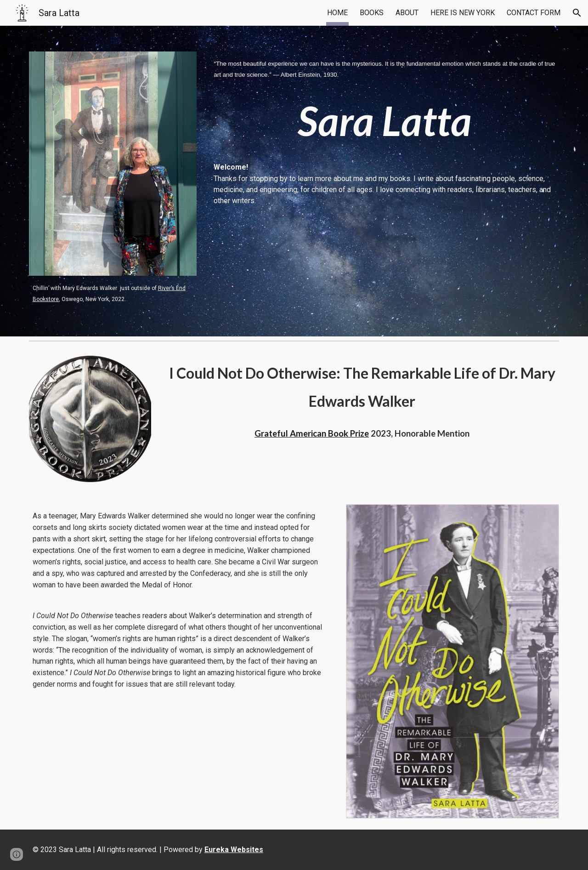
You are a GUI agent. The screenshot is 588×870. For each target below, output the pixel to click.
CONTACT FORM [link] (534, 13)
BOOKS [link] (372, 13)
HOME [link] (337, 13)
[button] (577, 13)
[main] (113, 293)
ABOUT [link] (407, 13)
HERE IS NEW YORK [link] (463, 13)
